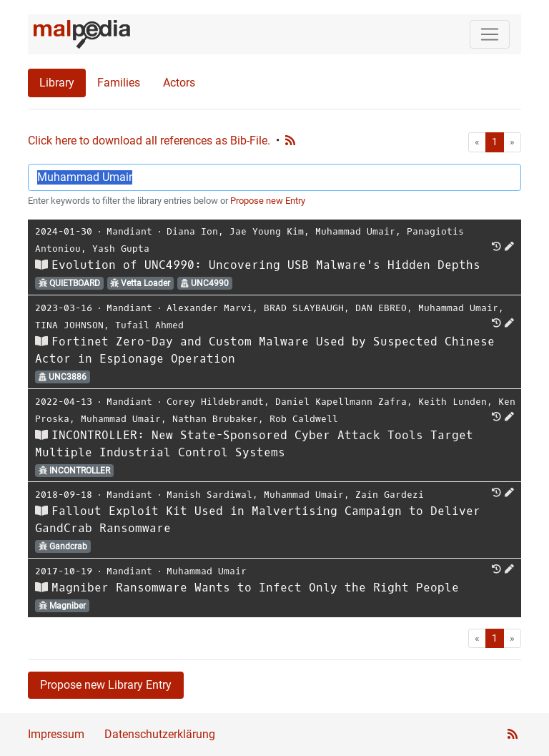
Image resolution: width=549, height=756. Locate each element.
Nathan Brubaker (215, 419)
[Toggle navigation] (490, 34)
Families (119, 83)
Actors (179, 83)
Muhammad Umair (355, 231)
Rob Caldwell (304, 419)
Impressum (56, 734)
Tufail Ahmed (149, 325)
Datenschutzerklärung (160, 734)
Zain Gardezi (390, 495)
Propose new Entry (268, 201)
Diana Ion (192, 231)
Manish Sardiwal (209, 495)
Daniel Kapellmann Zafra (341, 402)
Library (57, 83)
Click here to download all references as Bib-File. (149, 141)
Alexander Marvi (209, 308)
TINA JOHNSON (69, 325)
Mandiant (129, 231)
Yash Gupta (121, 249)
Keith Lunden (452, 402)
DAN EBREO (381, 308)
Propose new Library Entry (106, 685)
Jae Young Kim (267, 231)
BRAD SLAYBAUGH (304, 308)
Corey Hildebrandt (215, 402)
